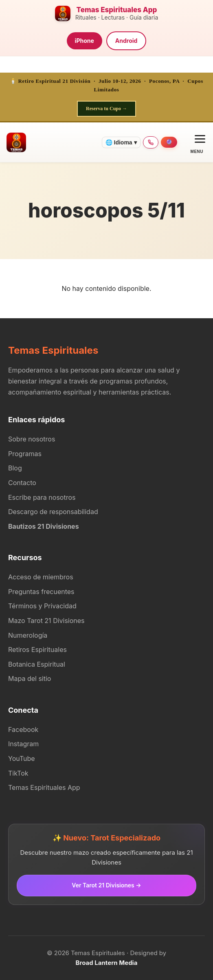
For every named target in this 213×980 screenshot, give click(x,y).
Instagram (23, 744)
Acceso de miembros (41, 577)
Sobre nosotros (32, 439)
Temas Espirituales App (44, 787)
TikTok (18, 773)
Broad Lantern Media (107, 963)
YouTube (22, 758)
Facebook (23, 729)
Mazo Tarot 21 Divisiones (46, 621)
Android (126, 41)
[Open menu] (197, 142)
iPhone (85, 41)
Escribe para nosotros (42, 497)
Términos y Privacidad (42, 606)
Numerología (28, 635)
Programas (25, 454)
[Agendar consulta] (169, 142)
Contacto (22, 483)
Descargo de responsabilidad (53, 512)
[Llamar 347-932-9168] (151, 142)
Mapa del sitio (30, 678)
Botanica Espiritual (37, 664)
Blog (15, 468)
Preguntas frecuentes (41, 592)
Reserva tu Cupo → (106, 109)
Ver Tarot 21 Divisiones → (106, 885)
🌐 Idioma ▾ (121, 142)
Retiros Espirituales (37, 650)
